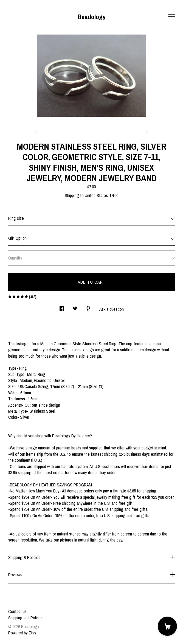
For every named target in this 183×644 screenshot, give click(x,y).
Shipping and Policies (26, 618)
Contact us (17, 611)
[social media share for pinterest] (88, 307)
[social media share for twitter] (75, 307)
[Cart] (167, 626)
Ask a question (112, 309)
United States (96, 195)
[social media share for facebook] (62, 307)
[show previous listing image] (49, 130)
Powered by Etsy (22, 633)
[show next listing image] (134, 130)
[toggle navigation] (171, 17)
